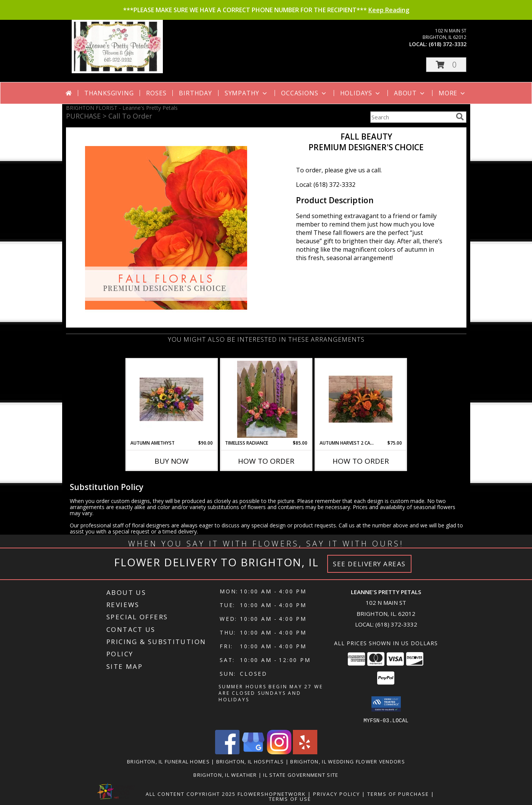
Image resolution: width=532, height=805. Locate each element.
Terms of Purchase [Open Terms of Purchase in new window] (398, 794)
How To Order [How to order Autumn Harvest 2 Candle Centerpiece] (361, 461)
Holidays (361, 93)
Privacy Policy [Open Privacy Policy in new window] (337, 794)
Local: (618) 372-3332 (326, 185)
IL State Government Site (301, 774)
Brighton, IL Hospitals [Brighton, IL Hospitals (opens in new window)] (250, 761)
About (410, 93)
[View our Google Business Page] (253, 752)
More (452, 93)
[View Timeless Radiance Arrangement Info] (266, 399)
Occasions (304, 93)
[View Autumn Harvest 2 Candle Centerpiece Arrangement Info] (361, 399)
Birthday (195, 93)
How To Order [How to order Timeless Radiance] (266, 461)
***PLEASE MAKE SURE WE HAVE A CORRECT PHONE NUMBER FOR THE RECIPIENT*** (266, 10)
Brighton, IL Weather (225, 774)
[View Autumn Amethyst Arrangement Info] (171, 399)
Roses (156, 93)
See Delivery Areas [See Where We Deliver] (369, 564)
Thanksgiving (109, 93)
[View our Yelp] (305, 752)
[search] (460, 117)
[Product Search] (411, 117)
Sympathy (247, 93)
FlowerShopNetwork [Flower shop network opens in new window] (272, 794)
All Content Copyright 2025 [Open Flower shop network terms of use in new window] (191, 794)
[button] (446, 65)
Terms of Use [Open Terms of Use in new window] (290, 799)
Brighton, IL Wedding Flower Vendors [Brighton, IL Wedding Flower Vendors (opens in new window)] (348, 761)
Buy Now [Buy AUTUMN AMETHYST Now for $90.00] (172, 461)
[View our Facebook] (227, 752)
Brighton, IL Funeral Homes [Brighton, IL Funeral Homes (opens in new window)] (168, 761)
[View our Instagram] (279, 752)
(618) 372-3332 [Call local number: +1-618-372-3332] (448, 44)
